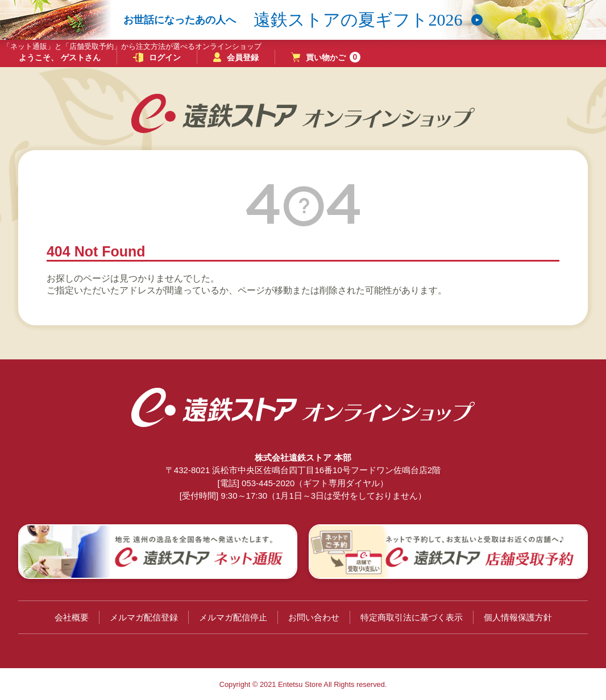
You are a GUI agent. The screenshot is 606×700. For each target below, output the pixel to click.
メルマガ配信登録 (144, 617)
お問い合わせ (314, 617)
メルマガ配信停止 (233, 617)
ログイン (157, 57)
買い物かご (326, 57)
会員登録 (236, 57)
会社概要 (72, 617)
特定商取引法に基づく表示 (412, 617)
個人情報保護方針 (518, 617)
